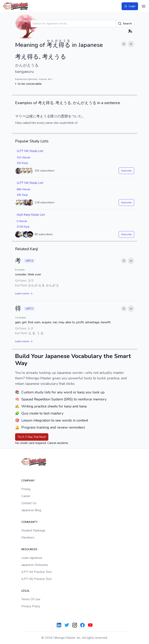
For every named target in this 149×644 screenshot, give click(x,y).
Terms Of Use (31, 599)
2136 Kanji (23, 227)
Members (28, 538)
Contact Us (29, 503)
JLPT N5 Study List (30, 151)
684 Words (23, 189)
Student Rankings (33, 531)
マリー (20, 116)
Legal (25, 591)
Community (29, 522)
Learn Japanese (32, 558)
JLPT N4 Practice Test (37, 572)
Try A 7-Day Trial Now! (32, 437)
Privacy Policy (31, 606)
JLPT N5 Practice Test (37, 579)
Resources (29, 549)
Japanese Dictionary (35, 565)
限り (54, 116)
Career (26, 496)
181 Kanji (22, 195)
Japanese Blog (31, 510)
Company (28, 481)
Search (125, 24)
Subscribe (126, 171)
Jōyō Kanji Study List (31, 215)
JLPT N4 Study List (30, 183)
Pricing (26, 489)
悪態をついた (71, 116)
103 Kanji (22, 163)
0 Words (22, 221)
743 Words (23, 158)
